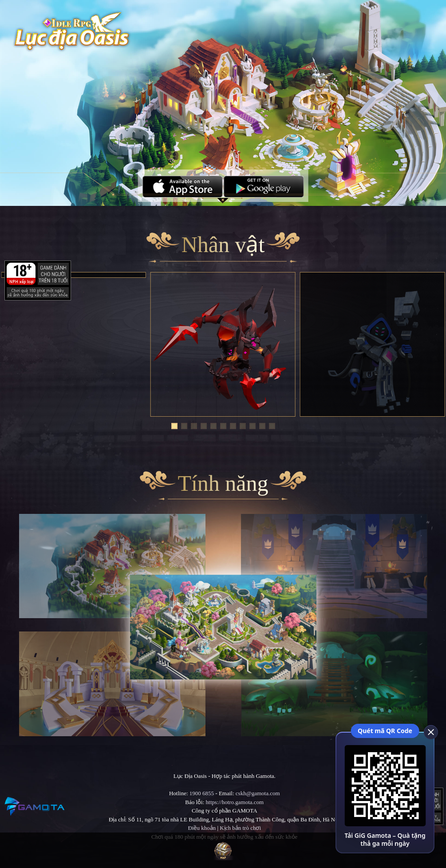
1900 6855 (202, 793)
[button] (174, 426)
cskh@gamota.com (258, 793)
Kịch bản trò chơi (240, 828)
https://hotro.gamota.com (235, 802)
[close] (430, 732)
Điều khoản (202, 828)
